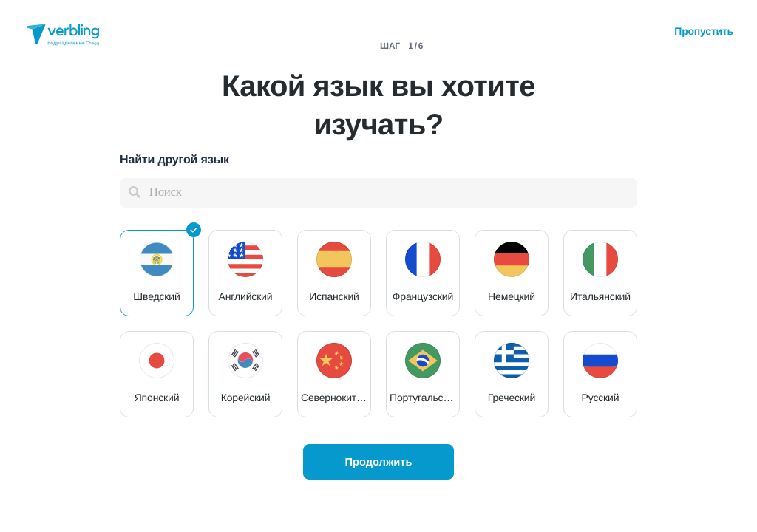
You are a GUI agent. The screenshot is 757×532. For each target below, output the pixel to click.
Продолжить (378, 462)
